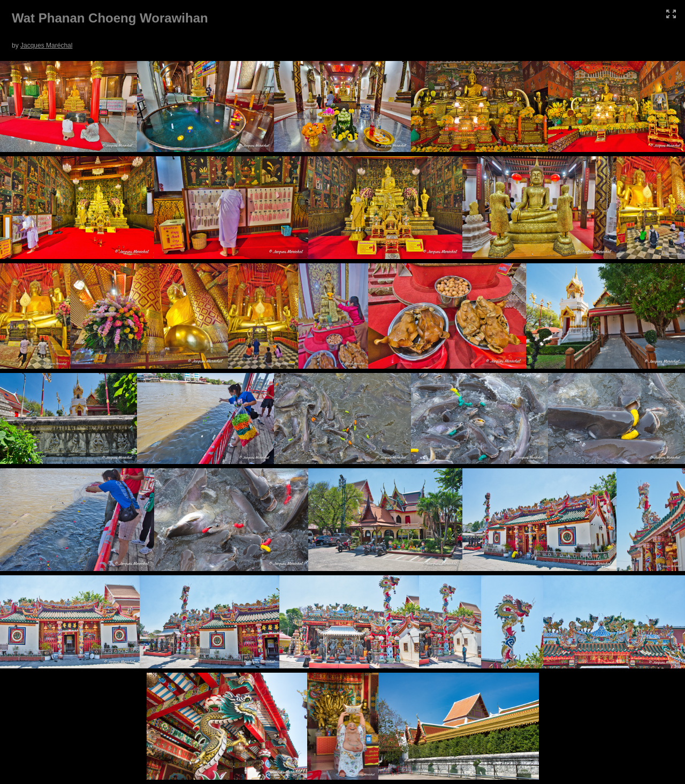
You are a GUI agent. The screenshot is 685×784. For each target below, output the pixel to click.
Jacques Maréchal (46, 45)
